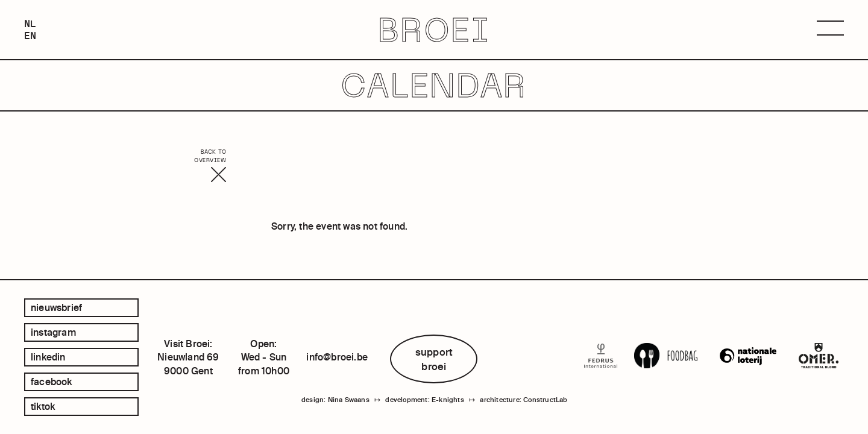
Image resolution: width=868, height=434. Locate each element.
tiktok (43, 406)
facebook (52, 382)
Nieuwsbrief (56, 307)
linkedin (48, 357)
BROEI (434, 30)
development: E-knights (424, 400)
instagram (53, 332)
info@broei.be (337, 357)
